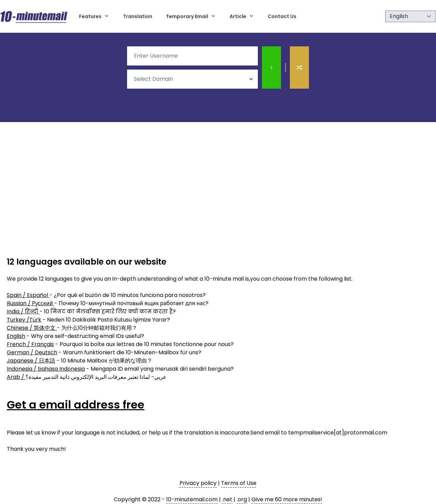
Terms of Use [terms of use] (239, 483)
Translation (138, 16)
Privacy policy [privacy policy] (198, 483)
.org (242, 499)
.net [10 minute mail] (227, 499)
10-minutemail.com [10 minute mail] (192, 499)
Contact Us (282, 16)
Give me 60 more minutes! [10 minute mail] (287, 499)
